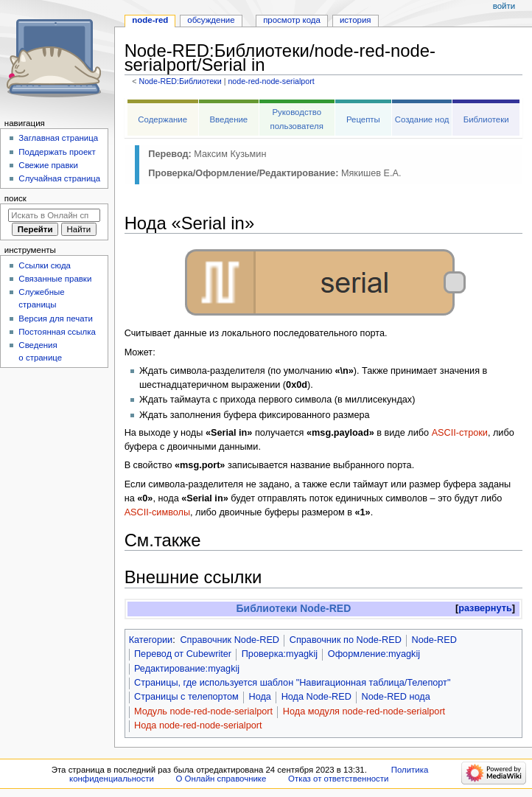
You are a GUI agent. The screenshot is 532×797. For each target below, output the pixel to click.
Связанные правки (55, 279)
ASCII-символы (157, 512)
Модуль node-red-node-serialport (203, 711)
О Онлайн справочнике (221, 779)
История (356, 20)
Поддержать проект (57, 152)
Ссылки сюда (45, 265)
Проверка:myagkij (280, 654)
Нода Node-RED (316, 697)
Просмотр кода (292, 20)
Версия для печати (56, 319)
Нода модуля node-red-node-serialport (364, 711)
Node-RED (434, 640)
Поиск (15, 198)
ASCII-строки (460, 433)
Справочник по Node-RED (346, 640)
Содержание (162, 119)
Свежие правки (48, 165)
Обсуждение (211, 20)
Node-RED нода (396, 697)
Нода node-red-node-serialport (198, 725)
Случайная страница (59, 178)
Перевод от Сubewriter (183, 654)
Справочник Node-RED (230, 640)
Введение (228, 119)
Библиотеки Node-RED (294, 608)
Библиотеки (486, 119)
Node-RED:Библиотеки (180, 81)
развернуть (485, 608)
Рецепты (363, 119)
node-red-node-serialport (271, 81)
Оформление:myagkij (374, 654)
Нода (260, 697)
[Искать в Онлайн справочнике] (54, 215)
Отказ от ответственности (338, 779)
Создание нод (422, 119)
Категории (151, 640)
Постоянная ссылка (57, 332)
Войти (504, 6)
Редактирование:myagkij (187, 669)
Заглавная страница (58, 138)
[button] (485, 609)
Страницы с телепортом (186, 697)
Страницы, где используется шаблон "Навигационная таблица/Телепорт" (292, 683)
